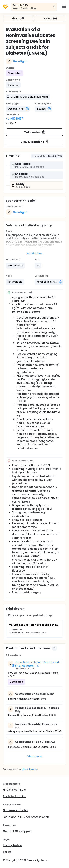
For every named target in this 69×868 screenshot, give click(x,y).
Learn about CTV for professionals (26, 817)
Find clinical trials (14, 790)
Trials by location (15, 796)
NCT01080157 (14, 119)
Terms (7, 852)
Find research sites (15, 810)
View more (34, 756)
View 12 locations (35, 142)
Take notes (35, 132)
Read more (34, 254)
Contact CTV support (17, 831)
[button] (13, 85)
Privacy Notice (12, 845)
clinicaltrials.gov (30, 769)
